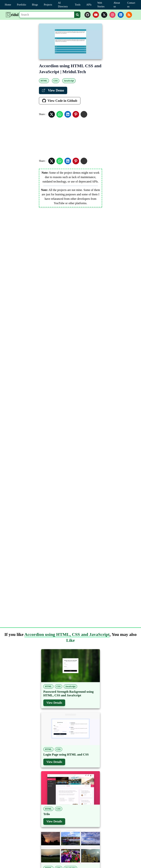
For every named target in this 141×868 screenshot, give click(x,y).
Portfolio (21, 5)
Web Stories (101, 5)
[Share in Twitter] (52, 114)
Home (8, 5)
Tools (78, 5)
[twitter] (104, 15)
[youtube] (96, 15)
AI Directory (63, 5)
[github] (87, 15)
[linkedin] (121, 15)
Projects (48, 5)
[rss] (129, 15)
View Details (54, 703)
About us (117, 5)
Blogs (35, 5)
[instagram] (112, 15)
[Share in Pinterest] (76, 114)
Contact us (131, 5)
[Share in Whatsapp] (60, 114)
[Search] (47, 15)
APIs (89, 5)
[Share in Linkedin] (68, 114)
